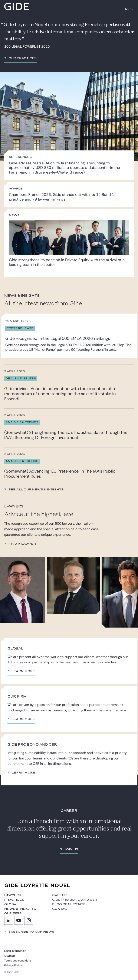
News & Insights (20, 909)
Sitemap (10, 956)
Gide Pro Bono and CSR (75, 900)
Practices (14, 900)
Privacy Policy (13, 965)
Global (11, 904)
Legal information (15, 951)
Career (59, 895)
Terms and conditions (18, 961)
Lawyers (13, 895)
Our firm (13, 913)
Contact (61, 909)
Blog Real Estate (69, 904)
